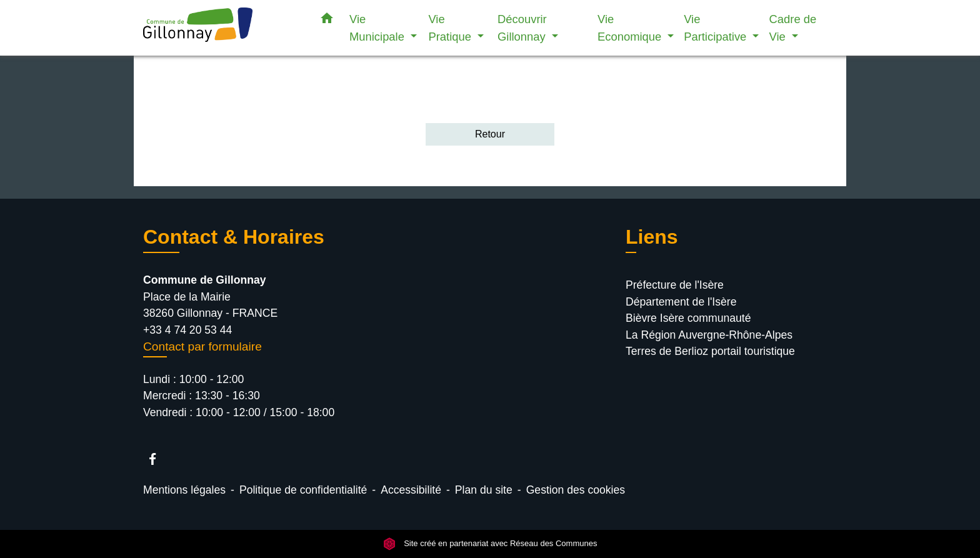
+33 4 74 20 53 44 (187, 330)
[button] (327, 21)
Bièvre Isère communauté (688, 318)
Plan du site (484, 490)
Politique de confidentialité (303, 490)
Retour (490, 134)
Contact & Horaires (234, 237)
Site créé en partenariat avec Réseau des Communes (490, 544)
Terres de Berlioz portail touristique (710, 351)
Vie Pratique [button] (451, 28)
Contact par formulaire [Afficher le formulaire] (202, 346)
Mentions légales (184, 490)
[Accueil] (221, 28)
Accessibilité (411, 490)
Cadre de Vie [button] (793, 28)
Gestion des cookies (576, 490)
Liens (652, 237)
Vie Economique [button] (631, 28)
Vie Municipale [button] (378, 28)
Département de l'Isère (681, 302)
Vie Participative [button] (717, 28)
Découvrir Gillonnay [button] (523, 28)
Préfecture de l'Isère (675, 285)
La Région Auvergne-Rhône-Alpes (709, 335)
